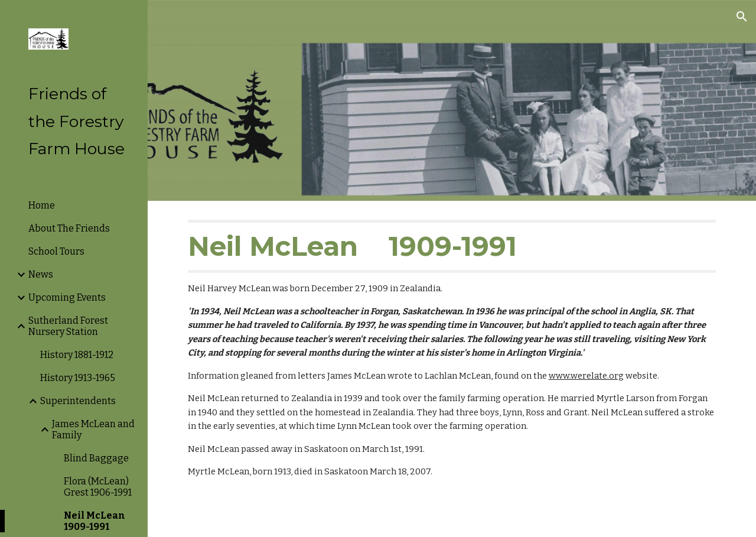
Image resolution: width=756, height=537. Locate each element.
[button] (742, 17)
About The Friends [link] (69, 228)
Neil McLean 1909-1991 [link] (94, 521)
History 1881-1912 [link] (77, 355)
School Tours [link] (56, 251)
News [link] (41, 274)
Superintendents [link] (78, 401)
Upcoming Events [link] (67, 297)
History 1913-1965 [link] (78, 378)
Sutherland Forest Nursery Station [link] (68, 326)
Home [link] (42, 205)
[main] (452, 349)
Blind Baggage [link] (96, 458)
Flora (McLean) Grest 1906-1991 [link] (98, 487)
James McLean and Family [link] (93, 429)
